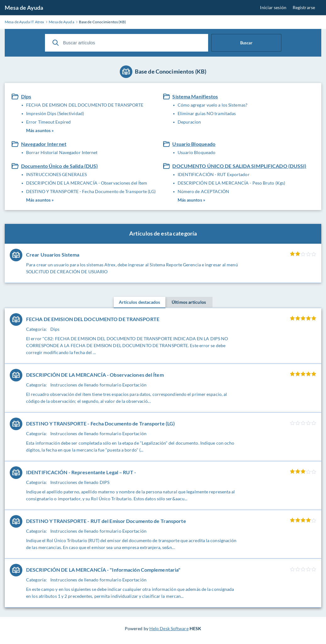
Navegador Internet (44, 144)
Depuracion (189, 122)
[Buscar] (56, 43)
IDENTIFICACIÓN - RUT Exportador (214, 174)
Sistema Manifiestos (195, 96)
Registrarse (304, 7)
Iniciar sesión (273, 7)
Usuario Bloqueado (194, 144)
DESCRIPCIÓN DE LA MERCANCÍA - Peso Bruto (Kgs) (232, 183)
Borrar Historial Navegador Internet (62, 152)
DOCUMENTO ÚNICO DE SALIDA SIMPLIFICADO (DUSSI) (239, 166)
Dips (26, 96)
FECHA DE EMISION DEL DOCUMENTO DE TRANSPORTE (85, 105)
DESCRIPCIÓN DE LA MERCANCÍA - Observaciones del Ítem (87, 183)
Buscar (246, 43)
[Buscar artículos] (127, 43)
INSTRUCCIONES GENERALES (56, 174)
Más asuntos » (40, 130)
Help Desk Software (169, 628)
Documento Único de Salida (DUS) (59, 166)
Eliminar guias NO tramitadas (207, 113)
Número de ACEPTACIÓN (204, 191)
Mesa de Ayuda (24, 8)
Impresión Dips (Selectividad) (55, 113)
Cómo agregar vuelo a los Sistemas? (213, 105)
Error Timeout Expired (48, 122)
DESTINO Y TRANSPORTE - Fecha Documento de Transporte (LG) (91, 191)
